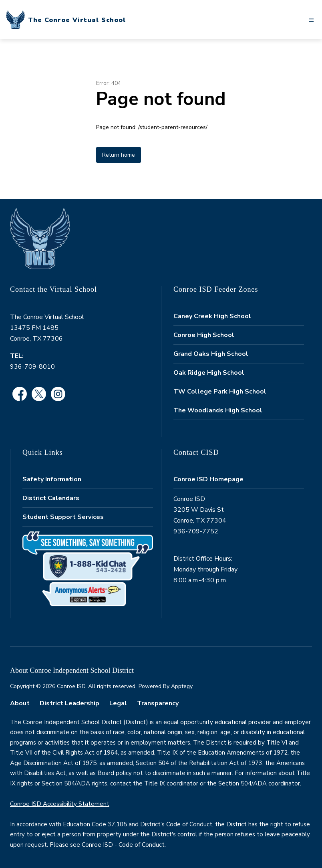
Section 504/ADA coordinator (259, 783)
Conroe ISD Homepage (208, 479)
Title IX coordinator (171, 783)
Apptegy (182, 686)
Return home (119, 155)
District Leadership (69, 703)
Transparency (158, 703)
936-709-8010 (32, 367)
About (20, 703)
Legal (118, 703)
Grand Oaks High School (211, 354)
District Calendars (51, 498)
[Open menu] (311, 20)
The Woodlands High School (218, 410)
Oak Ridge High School (209, 373)
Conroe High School (204, 335)
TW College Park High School (220, 392)
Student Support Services (63, 517)
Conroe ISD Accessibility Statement (60, 804)
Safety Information (52, 479)
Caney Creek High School (212, 316)
